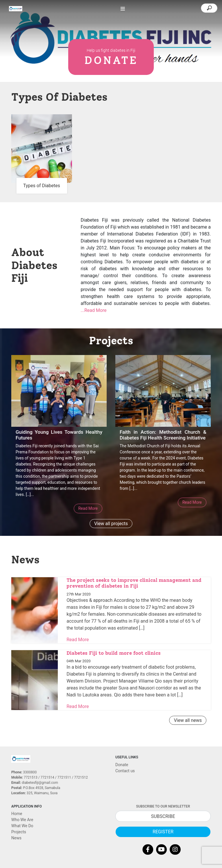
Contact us (125, 771)
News (16, 838)
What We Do (22, 826)
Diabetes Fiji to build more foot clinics (114, 653)
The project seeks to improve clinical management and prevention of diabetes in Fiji (134, 583)
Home (17, 814)
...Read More (94, 310)
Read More (88, 508)
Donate (122, 765)
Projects (19, 832)
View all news (188, 720)
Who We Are (22, 820)
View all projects (111, 524)
